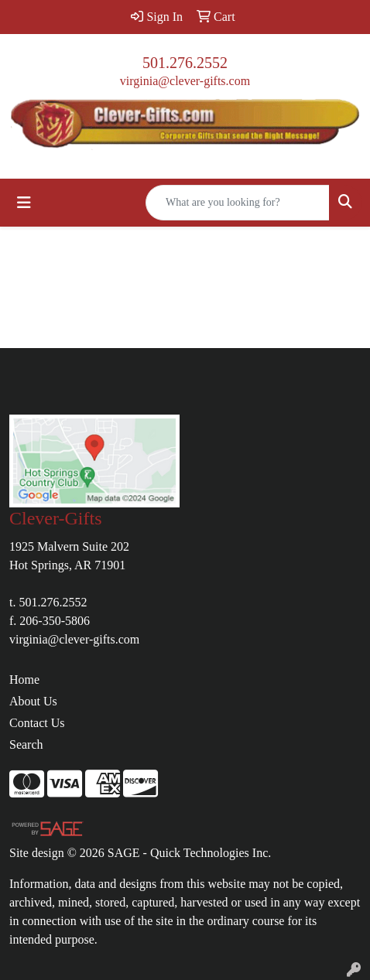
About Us (33, 701)
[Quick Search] (238, 203)
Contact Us (37, 723)
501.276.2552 (185, 63)
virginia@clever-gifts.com (185, 81)
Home (24, 680)
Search (26, 744)
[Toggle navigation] (24, 203)
